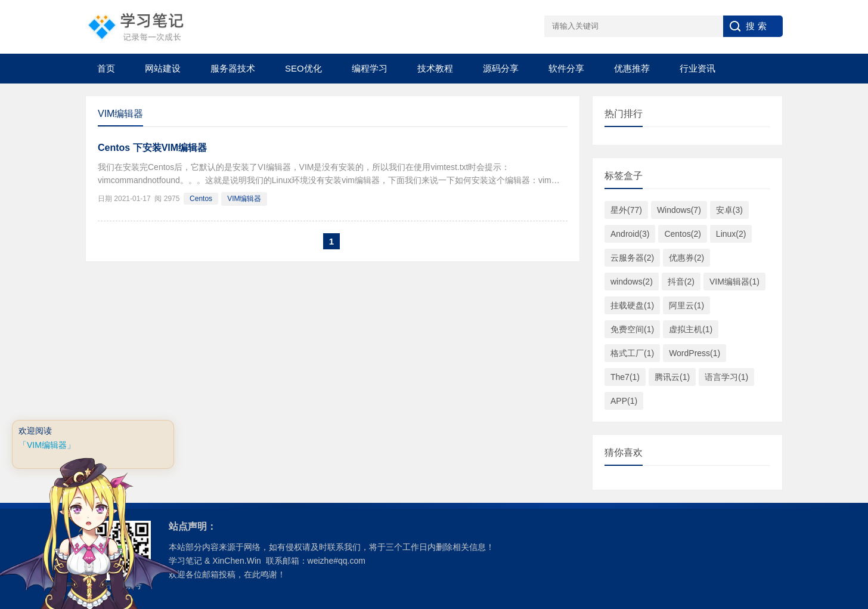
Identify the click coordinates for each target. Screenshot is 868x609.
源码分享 (501, 68)
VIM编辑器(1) (734, 282)
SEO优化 (303, 68)
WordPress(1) (695, 353)
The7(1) (625, 377)
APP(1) (624, 401)
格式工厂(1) (632, 353)
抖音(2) (681, 282)
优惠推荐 (632, 68)
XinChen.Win (237, 561)
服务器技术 (233, 68)
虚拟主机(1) (691, 329)
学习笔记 (185, 561)
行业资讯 (697, 68)
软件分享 (566, 68)
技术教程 (435, 68)
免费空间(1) (632, 329)
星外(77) (626, 210)
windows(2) (632, 282)
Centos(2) (682, 234)
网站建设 (163, 68)
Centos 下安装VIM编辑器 (152, 148)
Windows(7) (679, 210)
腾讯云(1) (672, 377)
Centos (201, 199)
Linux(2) (731, 234)
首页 (106, 68)
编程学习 (370, 68)
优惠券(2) (686, 258)
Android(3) (630, 234)
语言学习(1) (726, 377)
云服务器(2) (632, 258)
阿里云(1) (686, 305)
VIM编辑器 (244, 199)
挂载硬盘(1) (632, 305)
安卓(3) (729, 210)
